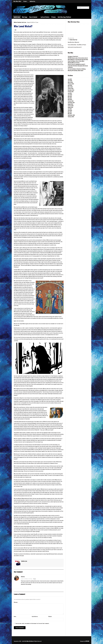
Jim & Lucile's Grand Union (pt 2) (75, 47)
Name (15, 617)
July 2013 (70, 109)
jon (16, 30)
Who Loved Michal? (23, 26)
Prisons (53, 17)
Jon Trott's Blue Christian (28, 641)
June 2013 (70, 111)
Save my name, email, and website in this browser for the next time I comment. (32, 623)
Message (16, 602)
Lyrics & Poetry (45, 17)
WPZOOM (87, 641)
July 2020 (70, 79)
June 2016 (70, 95)
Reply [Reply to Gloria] (35, 579)
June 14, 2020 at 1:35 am (27, 579)
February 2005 (71, 117)
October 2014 (71, 101)
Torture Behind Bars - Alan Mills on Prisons (77, 45)
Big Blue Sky (32, 1)
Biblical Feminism (17, 22)
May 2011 (70, 114)
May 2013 (70, 112)
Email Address (35, 617)
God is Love (17, 17)
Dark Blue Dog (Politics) (64, 17)
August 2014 (70, 104)
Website (50, 617)
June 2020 (70, 81)
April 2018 (70, 85)
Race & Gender (33, 17)
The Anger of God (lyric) (73, 56)
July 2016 (70, 93)
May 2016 (70, 96)
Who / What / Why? (17, 1)
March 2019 (70, 82)
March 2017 (70, 87)
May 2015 (70, 98)
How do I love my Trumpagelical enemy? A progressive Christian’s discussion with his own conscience (78, 66)
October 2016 (71, 92)
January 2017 (71, 89)
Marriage (25, 17)
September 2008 (71, 115)
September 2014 (71, 103)
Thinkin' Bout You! (73, 40)
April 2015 (70, 100)
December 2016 (71, 90)
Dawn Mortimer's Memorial (73, 42)
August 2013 (70, 107)
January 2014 (71, 106)
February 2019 (71, 84)
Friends (25, 1)
